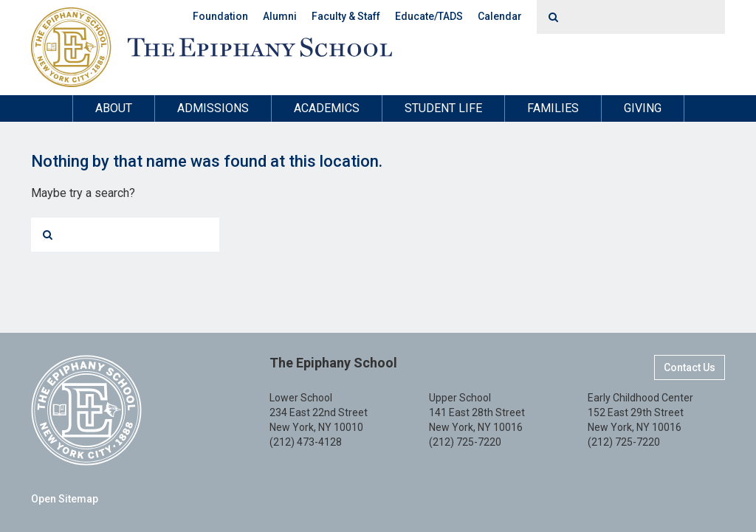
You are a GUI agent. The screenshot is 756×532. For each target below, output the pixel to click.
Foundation (220, 16)
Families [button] (553, 108)
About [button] (114, 108)
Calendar (500, 16)
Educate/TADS (429, 16)
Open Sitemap (65, 499)
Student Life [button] (443, 108)
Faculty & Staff (346, 16)
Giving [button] (643, 108)
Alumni (280, 16)
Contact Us (690, 367)
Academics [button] (327, 108)
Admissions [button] (213, 108)
